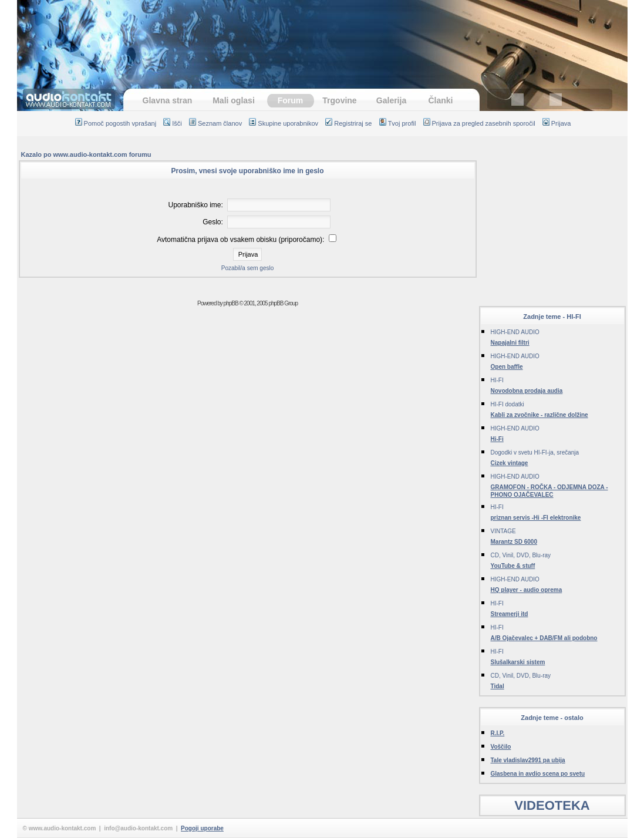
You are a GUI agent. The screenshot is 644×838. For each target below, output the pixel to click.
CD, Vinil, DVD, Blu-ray (521, 555)
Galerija (391, 100)
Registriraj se (348, 123)
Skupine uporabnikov (284, 123)
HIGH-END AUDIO (515, 332)
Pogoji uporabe (202, 828)
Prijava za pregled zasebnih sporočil (479, 123)
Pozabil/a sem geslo (248, 268)
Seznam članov (215, 123)
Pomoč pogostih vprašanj (116, 123)
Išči (173, 123)
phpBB (231, 303)
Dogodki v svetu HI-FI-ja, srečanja (535, 452)
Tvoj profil (398, 123)
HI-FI (497, 380)
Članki (440, 100)
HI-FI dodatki (508, 404)
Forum (291, 100)
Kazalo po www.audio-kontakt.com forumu (86, 154)
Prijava (557, 123)
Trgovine (339, 100)
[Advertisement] (322, 38)
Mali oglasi (234, 100)
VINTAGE (503, 531)
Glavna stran (168, 100)
